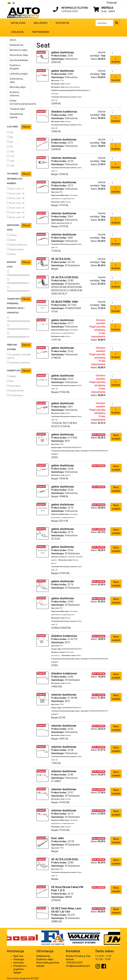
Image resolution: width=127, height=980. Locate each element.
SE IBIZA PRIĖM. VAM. (65, 302)
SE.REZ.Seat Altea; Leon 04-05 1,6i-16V (66, 910)
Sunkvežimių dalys (16, 80)
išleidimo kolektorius (64, 112)
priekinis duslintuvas (64, 139)
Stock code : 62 (16, 203)
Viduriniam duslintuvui (19, 363)
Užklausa (17, 32)
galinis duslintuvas (63, 52)
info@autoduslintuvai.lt (78, 966)
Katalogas (18, 23)
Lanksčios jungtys (19, 74)
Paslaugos (19, 959)
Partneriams (41, 32)
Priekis (11, 254)
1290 (11, 161)
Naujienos (41, 23)
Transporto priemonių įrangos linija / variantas (19, 305)
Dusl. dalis (58, 838)
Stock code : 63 (16, 208)
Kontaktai (63, 23)
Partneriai (19, 963)
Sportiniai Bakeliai (19, 60)
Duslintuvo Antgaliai (15, 67)
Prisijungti (112, 3)
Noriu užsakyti (116, 437)
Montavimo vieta (19, 227)
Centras (12, 235)
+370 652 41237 (74, 963)
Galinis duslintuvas (17, 245)
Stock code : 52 (16, 193)
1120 (11, 156)
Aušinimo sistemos (15, 94)
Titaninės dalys (17, 109)
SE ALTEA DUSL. (61, 259)
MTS (10, 381)
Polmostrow (14, 386)
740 (10, 132)
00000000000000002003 (18, 273)
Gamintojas (19, 371)
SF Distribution (15, 395)
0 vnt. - (108, 11)
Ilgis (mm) (19, 127)
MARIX (11, 376)
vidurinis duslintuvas (64, 158)
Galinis (11, 240)
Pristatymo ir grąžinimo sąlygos (20, 969)
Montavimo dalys (19, 50)
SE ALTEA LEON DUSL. (65, 277)
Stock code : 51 (16, 189)
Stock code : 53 (16, 198)
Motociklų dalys (18, 87)
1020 (11, 151)
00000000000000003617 (18, 281)
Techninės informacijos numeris (19, 178)
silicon (13, 40)
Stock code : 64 (16, 212)
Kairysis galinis (15, 249)
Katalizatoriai (16, 45)
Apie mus (18, 956)
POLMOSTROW (15, 391)
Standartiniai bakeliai (16, 116)
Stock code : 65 (16, 217)
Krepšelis (107, 8)
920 (10, 142)
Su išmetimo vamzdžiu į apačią (19, 356)
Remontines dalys (19, 55)
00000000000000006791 (18, 289)
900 (10, 137)
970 (10, 147)
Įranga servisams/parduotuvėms (20, 102)
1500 (11, 166)
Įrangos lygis (19, 264)
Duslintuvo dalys (45, 959)
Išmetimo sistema (19, 347)
